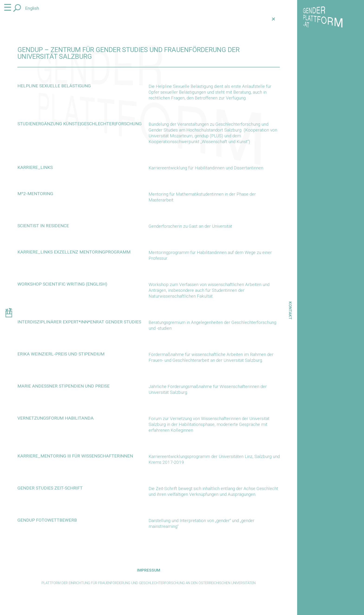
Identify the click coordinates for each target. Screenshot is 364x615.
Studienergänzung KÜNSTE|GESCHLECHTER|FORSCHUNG (80, 124)
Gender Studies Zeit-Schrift (50, 488)
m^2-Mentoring (35, 194)
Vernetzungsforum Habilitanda (55, 418)
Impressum (149, 570)
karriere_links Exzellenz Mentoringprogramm (74, 252)
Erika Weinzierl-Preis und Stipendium (61, 354)
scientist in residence (43, 226)
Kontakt (290, 310)
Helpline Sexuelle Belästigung (54, 86)
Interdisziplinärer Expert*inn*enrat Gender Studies (79, 322)
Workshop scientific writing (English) (62, 284)
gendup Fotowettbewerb (47, 520)
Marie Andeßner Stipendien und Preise (63, 386)
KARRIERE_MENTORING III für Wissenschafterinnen (75, 456)
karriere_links (35, 167)
